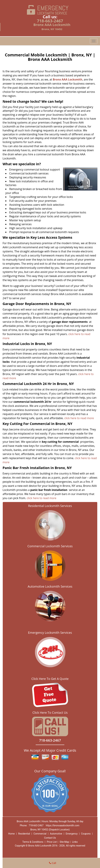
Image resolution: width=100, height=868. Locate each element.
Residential (24, 834)
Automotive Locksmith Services (50, 586)
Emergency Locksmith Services (50, 633)
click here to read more (79, 418)
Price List (52, 842)
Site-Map (64, 842)
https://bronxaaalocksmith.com (63, 825)
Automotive (56, 834)
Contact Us (50, 838)
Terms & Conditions (33, 842)
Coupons (86, 834)
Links (75, 842)
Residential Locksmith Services (50, 506)
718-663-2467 (50, 21)
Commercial (40, 834)
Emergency (72, 834)
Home (11, 834)
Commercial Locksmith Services (50, 546)
